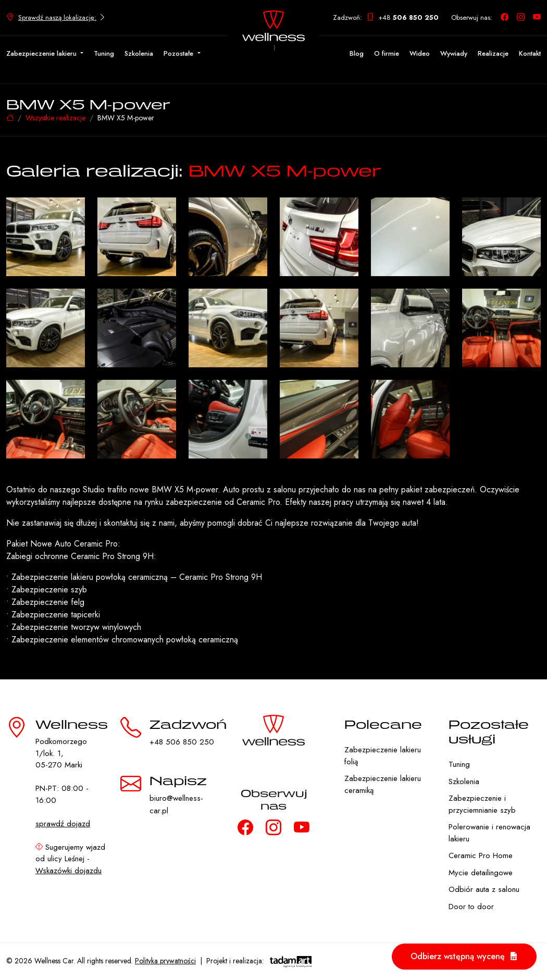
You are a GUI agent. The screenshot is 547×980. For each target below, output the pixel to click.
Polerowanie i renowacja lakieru (489, 833)
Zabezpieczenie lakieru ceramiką (383, 784)
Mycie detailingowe (481, 873)
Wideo (420, 53)
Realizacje (493, 53)
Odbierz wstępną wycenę (464, 956)
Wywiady (454, 53)
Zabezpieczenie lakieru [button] (42, 53)
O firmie (387, 53)
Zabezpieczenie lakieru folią (383, 756)
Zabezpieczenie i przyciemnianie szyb (482, 804)
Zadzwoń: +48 (386, 18)
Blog (357, 53)
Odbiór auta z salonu (484, 889)
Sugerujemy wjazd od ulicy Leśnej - (70, 859)
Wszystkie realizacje (55, 118)
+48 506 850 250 (182, 742)
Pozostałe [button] (179, 53)
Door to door (471, 907)
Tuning (104, 53)
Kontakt (530, 53)
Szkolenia (139, 53)
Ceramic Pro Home (481, 855)
